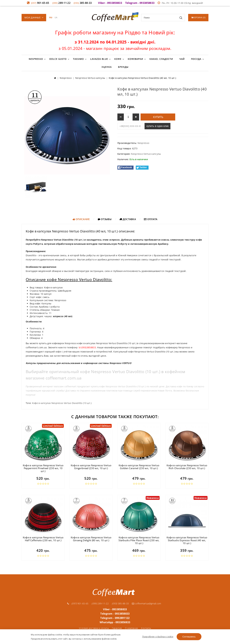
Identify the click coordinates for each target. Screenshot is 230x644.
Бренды (123, 67)
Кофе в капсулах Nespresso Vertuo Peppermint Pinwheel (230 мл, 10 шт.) (43, 468)
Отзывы (105, 219)
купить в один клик (157, 126)
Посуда (196, 59)
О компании (131, 628)
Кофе (118, 59)
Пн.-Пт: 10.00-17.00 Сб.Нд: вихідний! (180, 3)
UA (56, 18)
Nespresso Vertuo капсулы (146, 154)
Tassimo (78, 59)
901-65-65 (40, 3)
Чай (182, 59)
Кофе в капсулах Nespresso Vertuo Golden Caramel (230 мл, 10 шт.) (139, 467)
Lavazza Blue (99, 59)
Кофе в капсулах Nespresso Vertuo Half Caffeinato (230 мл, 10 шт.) (43, 539)
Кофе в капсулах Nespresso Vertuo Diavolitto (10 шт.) (62, 403)
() (198, 18)
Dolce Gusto (58, 59)
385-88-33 (83, 3)
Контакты (146, 628)
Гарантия (117, 628)
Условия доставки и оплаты (94, 628)
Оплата (151, 219)
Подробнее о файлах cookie (158, 637)
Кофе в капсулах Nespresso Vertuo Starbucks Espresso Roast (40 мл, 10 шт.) (187, 540)
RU (51, 18)
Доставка (128, 219)
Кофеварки (135, 59)
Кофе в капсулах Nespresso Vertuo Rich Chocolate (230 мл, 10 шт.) (187, 467)
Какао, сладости (161, 59)
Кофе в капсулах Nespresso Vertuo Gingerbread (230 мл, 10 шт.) (91, 467)
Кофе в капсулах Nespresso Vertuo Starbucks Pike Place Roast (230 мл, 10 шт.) (139, 540)
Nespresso (36, 59)
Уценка (107, 67)
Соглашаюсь (189, 637)
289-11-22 (61, 3)
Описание (81, 219)
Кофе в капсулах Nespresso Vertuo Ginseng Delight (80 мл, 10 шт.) (91, 539)
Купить (158, 117)
